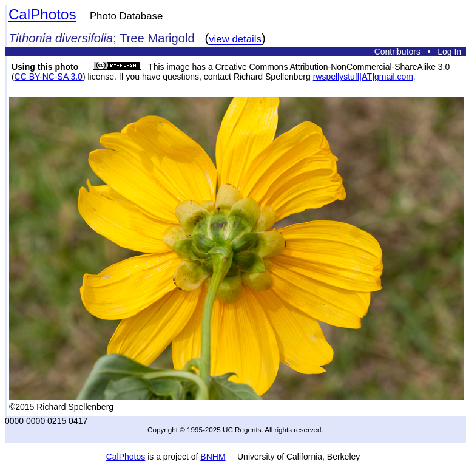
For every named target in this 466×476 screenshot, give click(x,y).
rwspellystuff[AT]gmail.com (363, 76)
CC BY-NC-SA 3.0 (49, 76)
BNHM (213, 457)
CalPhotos (42, 14)
